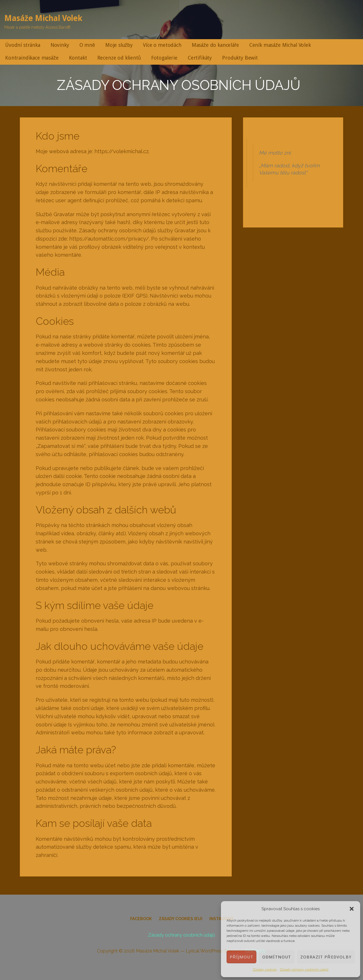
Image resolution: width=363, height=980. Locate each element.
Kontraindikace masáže (32, 58)
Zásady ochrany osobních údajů (304, 970)
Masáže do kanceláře (215, 45)
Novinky (60, 45)
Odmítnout (277, 957)
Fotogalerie (164, 58)
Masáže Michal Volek (43, 18)
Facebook (141, 919)
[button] (352, 909)
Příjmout (241, 957)
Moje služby (119, 45)
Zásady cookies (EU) (181, 919)
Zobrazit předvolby (326, 957)
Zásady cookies (265, 970)
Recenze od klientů (119, 58)
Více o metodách (162, 45)
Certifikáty (200, 58)
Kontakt (78, 58)
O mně (87, 45)
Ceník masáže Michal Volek (280, 45)
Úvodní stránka (23, 45)
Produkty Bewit (240, 58)
